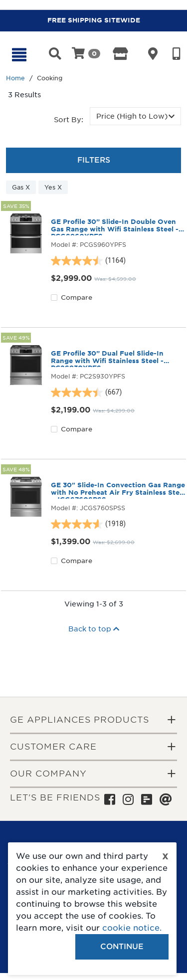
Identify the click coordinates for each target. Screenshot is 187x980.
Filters (94, 160)
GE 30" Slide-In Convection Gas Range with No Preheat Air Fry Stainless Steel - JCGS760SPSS (118, 490)
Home (15, 78)
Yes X (53, 187)
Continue (122, 947)
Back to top (94, 629)
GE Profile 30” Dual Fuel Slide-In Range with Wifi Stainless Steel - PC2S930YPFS (107, 359)
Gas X (21, 187)
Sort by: (69, 120)
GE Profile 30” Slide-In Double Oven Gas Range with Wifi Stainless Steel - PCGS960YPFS (115, 227)
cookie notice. (132, 928)
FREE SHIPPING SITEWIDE (94, 20)
